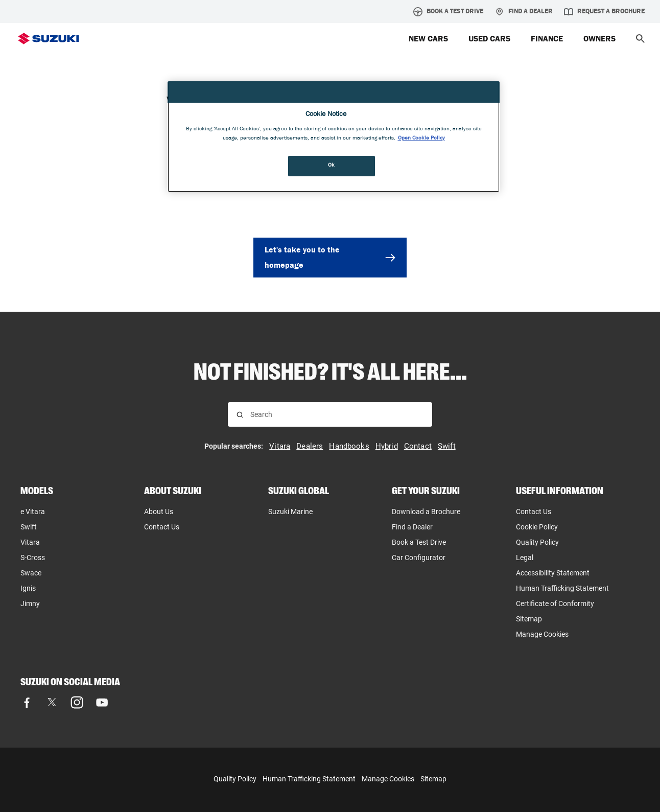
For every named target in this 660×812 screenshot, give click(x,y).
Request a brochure (604, 12)
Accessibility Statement (553, 573)
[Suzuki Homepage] (49, 39)
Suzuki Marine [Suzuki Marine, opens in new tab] (290, 512)
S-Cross (33, 558)
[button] (641, 39)
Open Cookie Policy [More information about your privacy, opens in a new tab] (421, 138)
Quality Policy (537, 542)
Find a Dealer (524, 12)
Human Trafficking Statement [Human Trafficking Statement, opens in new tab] (562, 588)
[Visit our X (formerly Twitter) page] (52, 702)
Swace (31, 573)
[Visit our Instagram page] (77, 702)
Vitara (30, 542)
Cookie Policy (537, 527)
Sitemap (529, 619)
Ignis (28, 588)
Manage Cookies (542, 634)
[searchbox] (337, 414)
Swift (29, 527)
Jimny (30, 604)
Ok (332, 166)
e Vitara (33, 512)
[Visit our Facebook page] (27, 702)
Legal (525, 558)
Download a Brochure (426, 512)
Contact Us (162, 527)
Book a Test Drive (448, 12)
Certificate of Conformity (555, 604)
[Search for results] (240, 415)
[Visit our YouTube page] (102, 702)
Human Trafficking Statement (309, 779)
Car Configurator (419, 558)
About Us (159, 512)
